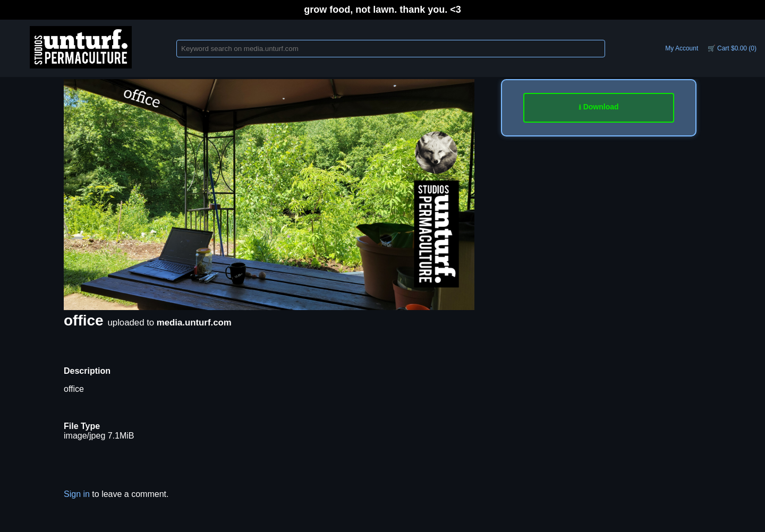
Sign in (77, 494)
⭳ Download (599, 107)
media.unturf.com (194, 323)
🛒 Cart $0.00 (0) (732, 48)
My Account (682, 48)
